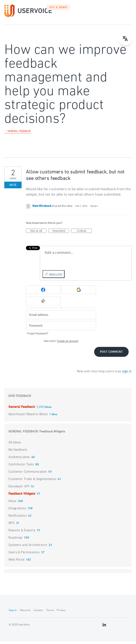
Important (61, 234)
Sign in (13, 613)
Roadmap (15, 540)
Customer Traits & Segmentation (32, 482)
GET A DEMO (58, 10)
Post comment (111, 355)
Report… (95, 209)
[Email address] (61, 317)
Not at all (38, 234)
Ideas (12, 504)
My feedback (18, 452)
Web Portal (16, 562)
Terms (50, 613)
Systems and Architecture (28, 548)
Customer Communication (28, 474)
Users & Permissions (24, 555)
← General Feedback (17, 134)
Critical (84, 234)
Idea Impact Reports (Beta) (28, 417)
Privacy (61, 613)
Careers (38, 613)
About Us (25, 613)
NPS (11, 526)
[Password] (61, 328)
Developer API (19, 489)
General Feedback (22, 410)
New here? (61, 344)
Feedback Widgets (52, 434)
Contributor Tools (21, 467)
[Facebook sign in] (43, 292)
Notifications (17, 518)
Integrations (17, 511)
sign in (127, 374)
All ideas (15, 445)
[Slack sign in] (43, 304)
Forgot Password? (38, 336)
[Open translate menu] (125, 39)
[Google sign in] (79, 292)
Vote (13, 188)
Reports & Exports (22, 533)
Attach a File (56, 277)
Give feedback (20, 399)
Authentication (19, 460)
